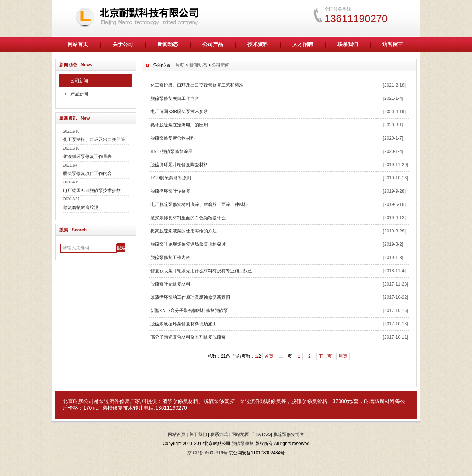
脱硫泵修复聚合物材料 (173, 138)
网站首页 (78, 44)
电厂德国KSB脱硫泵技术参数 (92, 190)
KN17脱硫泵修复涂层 (171, 151)
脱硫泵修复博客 (289, 434)
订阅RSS (262, 434)
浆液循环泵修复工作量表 (87, 157)
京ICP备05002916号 (207, 453)
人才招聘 (303, 44)
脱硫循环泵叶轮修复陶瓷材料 (179, 165)
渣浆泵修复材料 (180, 401)
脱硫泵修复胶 (219, 401)
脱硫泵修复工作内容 (170, 258)
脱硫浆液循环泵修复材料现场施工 (184, 324)
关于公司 (123, 44)
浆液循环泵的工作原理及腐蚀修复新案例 (190, 297)
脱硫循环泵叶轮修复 (170, 191)
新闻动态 (168, 44)
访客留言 (393, 44)
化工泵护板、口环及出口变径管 (94, 140)
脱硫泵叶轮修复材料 (170, 284)
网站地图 (240, 434)
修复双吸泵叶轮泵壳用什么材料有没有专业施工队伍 (201, 271)
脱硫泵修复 (304, 401)
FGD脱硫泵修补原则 (171, 178)
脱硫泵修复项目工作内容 (87, 174)
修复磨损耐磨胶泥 (81, 207)
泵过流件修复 (114, 401)
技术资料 (258, 44)
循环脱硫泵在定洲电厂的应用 (179, 125)
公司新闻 (79, 81)
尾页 (343, 356)
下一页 (325, 356)
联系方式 (219, 434)
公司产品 (213, 44)
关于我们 (198, 434)
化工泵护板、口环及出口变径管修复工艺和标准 (197, 85)
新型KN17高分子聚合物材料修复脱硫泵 (189, 311)
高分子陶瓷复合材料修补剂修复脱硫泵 (188, 337)
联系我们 (348, 44)
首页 (180, 65)
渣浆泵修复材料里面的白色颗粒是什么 (188, 218)
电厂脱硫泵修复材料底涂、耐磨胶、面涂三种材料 (199, 204)
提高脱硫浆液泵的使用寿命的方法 (184, 231)
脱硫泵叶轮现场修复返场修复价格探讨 (188, 244)
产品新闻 (79, 94)
